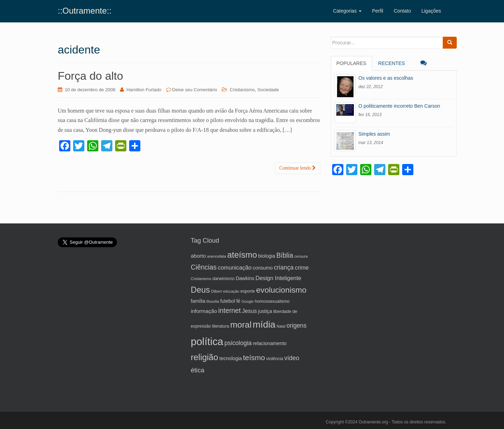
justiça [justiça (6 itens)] (265, 311)
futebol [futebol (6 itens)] (227, 301)
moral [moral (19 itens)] (241, 325)
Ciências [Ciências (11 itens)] (204, 267)
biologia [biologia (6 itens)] (267, 256)
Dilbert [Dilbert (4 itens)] (216, 291)
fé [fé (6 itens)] (238, 301)
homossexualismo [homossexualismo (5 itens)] (272, 301)
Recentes (392, 63)
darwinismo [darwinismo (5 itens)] (223, 279)
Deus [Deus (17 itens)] (200, 290)
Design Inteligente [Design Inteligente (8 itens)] (278, 278)
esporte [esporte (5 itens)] (248, 291)
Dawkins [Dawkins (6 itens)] (245, 278)
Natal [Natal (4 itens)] (281, 326)
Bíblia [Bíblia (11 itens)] (285, 255)
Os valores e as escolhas (386, 78)
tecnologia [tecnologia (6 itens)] (231, 358)
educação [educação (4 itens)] (231, 291)
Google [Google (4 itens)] (247, 301)
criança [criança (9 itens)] (283, 267)
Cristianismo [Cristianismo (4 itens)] (201, 279)
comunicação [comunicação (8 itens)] (234, 267)
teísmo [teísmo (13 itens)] (254, 357)
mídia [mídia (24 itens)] (264, 324)
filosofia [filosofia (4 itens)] (213, 301)
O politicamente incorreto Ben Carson (399, 106)
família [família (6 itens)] (198, 301)
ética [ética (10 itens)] (198, 370)
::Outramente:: (85, 11)
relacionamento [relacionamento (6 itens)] (269, 343)
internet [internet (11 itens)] (230, 311)
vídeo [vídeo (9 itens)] (292, 358)
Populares (351, 63)
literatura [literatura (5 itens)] (221, 326)
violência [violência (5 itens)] (275, 359)
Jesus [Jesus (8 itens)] (249, 311)
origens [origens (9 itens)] (296, 326)
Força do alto (90, 76)
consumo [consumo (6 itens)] (263, 268)
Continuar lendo (297, 168)
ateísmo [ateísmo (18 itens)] (242, 255)
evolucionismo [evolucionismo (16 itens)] (281, 290)
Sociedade (268, 90)
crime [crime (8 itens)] (302, 267)
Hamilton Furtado (144, 90)
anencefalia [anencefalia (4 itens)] (216, 256)
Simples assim (374, 134)
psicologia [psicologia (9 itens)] (238, 343)
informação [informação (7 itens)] (204, 311)
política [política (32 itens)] (207, 341)
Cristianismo (242, 90)
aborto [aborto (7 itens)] (198, 256)
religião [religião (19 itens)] (204, 357)
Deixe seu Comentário (195, 90)
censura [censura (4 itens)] (301, 256)
